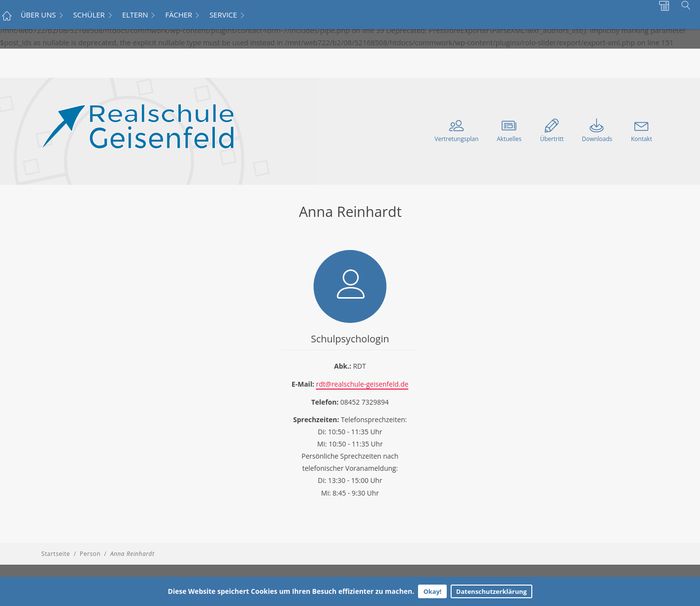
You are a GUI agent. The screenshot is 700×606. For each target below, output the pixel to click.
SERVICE (223, 15)
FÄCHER (179, 15)
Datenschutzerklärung (491, 591)
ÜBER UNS (38, 15)
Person (90, 554)
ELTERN (135, 15)
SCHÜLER (89, 15)
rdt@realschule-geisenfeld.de (362, 384)
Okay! (432, 591)
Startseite (56, 554)
